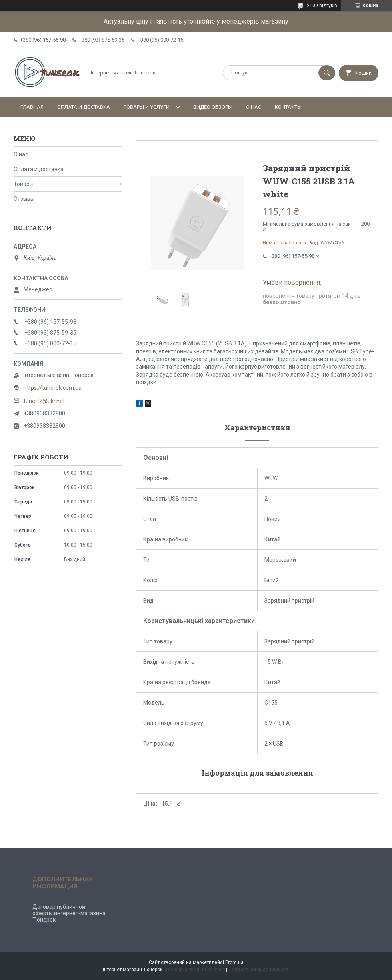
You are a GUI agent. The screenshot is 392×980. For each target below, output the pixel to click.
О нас (254, 107)
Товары (24, 184)
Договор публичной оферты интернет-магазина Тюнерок (69, 913)
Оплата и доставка (84, 107)
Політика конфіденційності (259, 970)
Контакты (288, 107)
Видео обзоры (213, 107)
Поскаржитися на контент (195, 970)
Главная (32, 107)
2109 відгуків (322, 6)
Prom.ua (234, 962)
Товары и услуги (147, 107)
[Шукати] (327, 73)
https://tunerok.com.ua (53, 388)
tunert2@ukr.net (44, 401)
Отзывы (24, 199)
